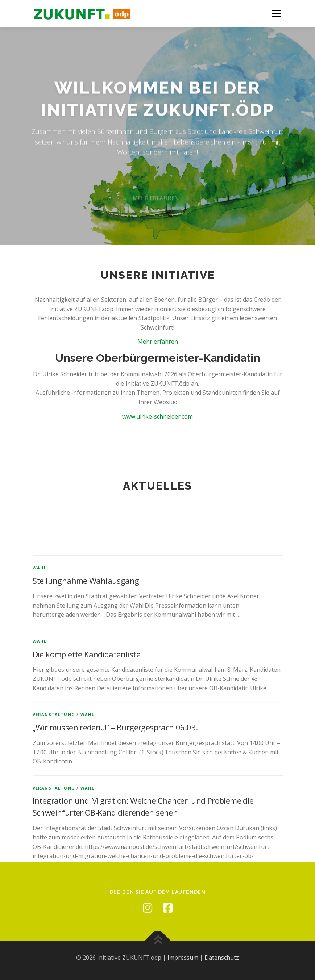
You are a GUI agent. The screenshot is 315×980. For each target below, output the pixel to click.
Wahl (40, 731)
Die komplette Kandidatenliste (87, 817)
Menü (276, 13)
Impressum (183, 958)
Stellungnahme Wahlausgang (86, 744)
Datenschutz (222, 958)
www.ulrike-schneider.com (157, 416)
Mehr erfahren (158, 342)
